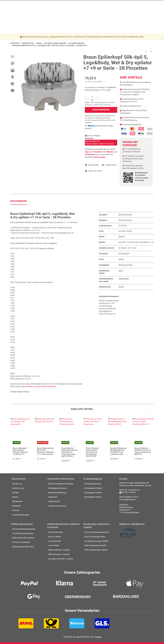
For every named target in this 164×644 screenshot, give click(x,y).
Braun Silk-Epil (126, 265)
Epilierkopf (124, 254)
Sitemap (16, 510)
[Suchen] (80, 12)
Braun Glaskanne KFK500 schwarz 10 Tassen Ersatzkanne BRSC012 (143, 451)
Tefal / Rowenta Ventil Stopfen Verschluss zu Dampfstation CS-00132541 (92, 452)
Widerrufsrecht (54, 501)
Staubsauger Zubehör (93, 493)
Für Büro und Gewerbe (21, 542)
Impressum (53, 497)
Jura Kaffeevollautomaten (23, 533)
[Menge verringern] (87, 98)
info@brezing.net (40, 3)
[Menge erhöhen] (97, 98)
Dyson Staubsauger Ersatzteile (97, 532)
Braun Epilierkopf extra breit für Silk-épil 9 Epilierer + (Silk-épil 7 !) (20, 451)
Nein (121, 271)
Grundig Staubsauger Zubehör (96, 541)
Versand (100, 82)
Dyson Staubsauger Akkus (95, 537)
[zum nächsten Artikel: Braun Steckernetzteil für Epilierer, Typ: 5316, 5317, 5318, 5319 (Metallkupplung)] (151, 51)
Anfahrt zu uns (18, 488)
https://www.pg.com (107, 314)
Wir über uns (17, 484)
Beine (121, 287)
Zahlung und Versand (57, 506)
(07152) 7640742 (129, 493)
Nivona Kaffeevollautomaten (24, 529)
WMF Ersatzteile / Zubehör (59, 554)
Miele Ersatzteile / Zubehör (59, 550)
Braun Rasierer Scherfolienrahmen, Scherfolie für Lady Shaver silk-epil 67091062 (70, 452)
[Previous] (146, 414)
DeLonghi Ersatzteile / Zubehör (61, 559)
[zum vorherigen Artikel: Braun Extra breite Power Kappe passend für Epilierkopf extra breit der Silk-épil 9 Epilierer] (146, 51)
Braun (122, 237)
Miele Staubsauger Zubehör (95, 545)
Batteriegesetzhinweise (58, 488)
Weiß (121, 259)
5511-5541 (132, 248)
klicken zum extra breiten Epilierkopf (41, 386)
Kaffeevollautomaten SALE (23, 547)
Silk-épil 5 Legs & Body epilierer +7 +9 (136, 242)
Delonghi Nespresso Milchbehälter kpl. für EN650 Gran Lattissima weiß (118, 451)
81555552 (123, 248)
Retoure (15, 497)
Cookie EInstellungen (21, 515)
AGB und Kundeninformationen (61, 484)
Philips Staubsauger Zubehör (96, 550)
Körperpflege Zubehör (93, 497)
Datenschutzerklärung (57, 493)
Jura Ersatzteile (54, 541)
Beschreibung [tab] (19, 201)
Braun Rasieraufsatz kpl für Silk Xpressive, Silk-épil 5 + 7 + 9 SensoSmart (45, 451)
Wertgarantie (17, 501)
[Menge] (92, 97)
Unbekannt (124, 279)
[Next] (152, 414)
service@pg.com (106, 311)
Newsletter (17, 506)
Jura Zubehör (54, 545)
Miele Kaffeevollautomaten (23, 538)
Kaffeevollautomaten (93, 484)
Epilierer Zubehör (125, 220)
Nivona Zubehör (55, 537)
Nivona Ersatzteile (56, 532)
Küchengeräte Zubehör (93, 488)
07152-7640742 (22, 3)
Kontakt (15, 493)
